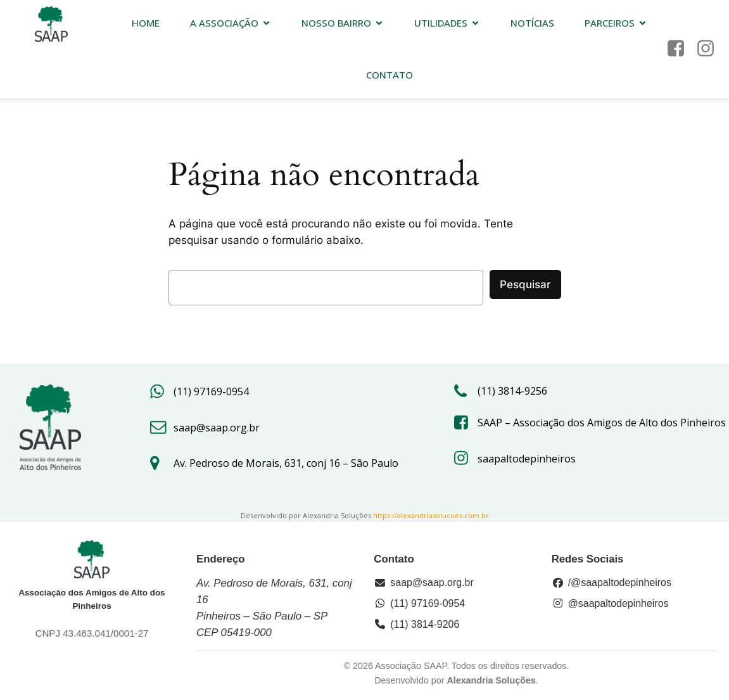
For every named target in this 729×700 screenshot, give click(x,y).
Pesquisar (525, 284)
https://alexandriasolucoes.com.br (431, 515)
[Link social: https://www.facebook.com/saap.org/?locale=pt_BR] (681, 49)
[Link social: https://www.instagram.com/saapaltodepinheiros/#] (710, 49)
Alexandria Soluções (491, 680)
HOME (146, 23)
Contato (390, 75)
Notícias (532, 23)
